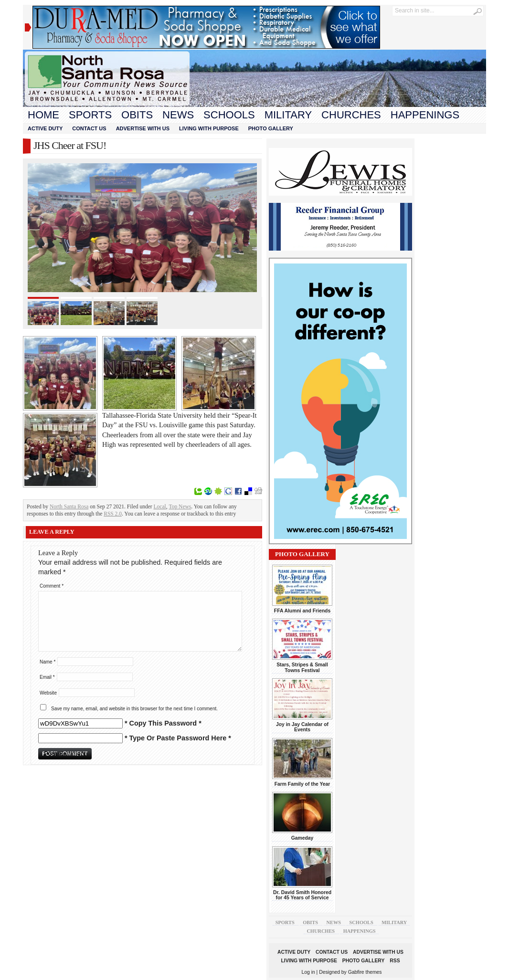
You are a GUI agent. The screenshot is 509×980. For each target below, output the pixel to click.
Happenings (425, 115)
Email (47, 677)
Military (288, 115)
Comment (52, 586)
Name (48, 662)
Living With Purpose (209, 128)
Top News (180, 506)
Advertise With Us (143, 128)
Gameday (302, 838)
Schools (229, 115)
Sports (90, 115)
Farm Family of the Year (302, 784)
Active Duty (45, 128)
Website (48, 693)
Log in (308, 972)
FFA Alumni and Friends (302, 611)
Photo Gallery (271, 128)
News (178, 115)
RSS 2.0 (113, 514)
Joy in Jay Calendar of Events (302, 727)
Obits (137, 115)
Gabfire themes (365, 972)
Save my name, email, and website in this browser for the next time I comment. (134, 709)
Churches (351, 115)
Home (43, 115)
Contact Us (89, 128)
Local (160, 506)
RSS (395, 961)
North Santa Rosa (69, 506)
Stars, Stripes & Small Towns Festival (302, 667)
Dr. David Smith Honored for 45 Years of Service (302, 895)
